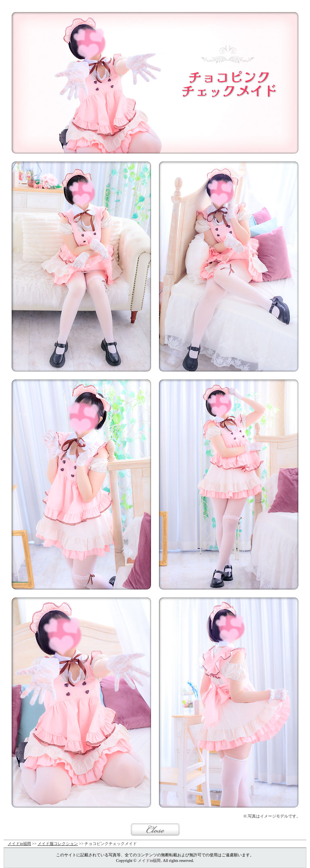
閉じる (155, 829)
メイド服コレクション (58, 844)
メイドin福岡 (19, 844)
